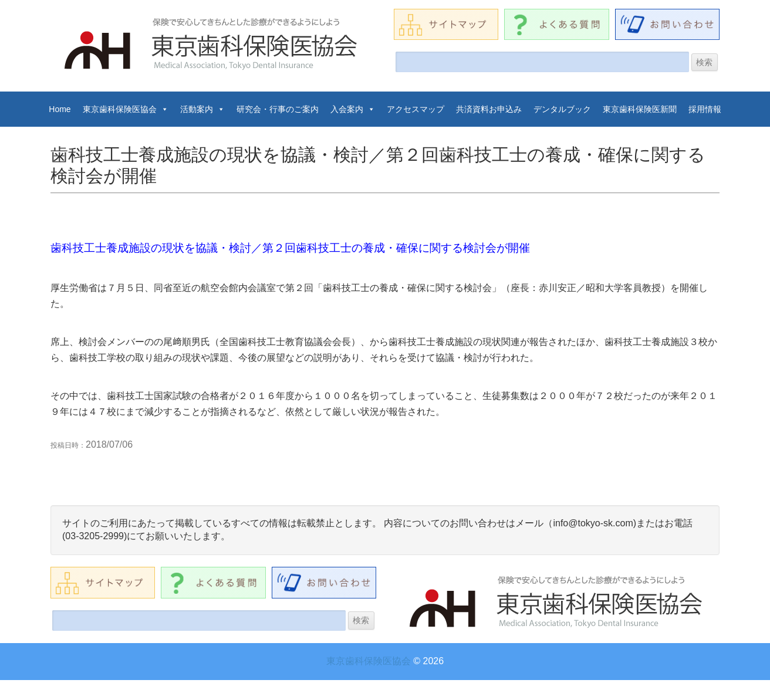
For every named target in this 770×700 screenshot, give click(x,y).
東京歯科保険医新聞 (640, 109)
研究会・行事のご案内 (278, 109)
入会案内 (353, 109)
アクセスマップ (416, 109)
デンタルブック (562, 109)
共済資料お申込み (489, 109)
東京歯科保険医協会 (126, 109)
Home (60, 109)
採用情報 (705, 109)
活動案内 (202, 109)
